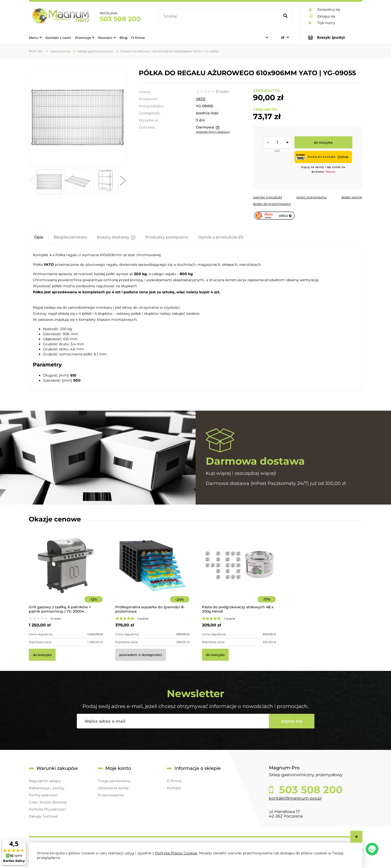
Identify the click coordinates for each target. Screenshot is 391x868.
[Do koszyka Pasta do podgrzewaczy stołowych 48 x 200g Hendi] (215, 655)
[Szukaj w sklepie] (220, 16)
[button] (32, 182)
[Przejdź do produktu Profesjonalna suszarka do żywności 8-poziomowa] (152, 572)
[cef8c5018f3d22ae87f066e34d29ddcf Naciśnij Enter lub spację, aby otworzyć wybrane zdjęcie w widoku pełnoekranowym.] (77, 117)
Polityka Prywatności (48, 809)
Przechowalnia (111, 795)
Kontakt (174, 788)
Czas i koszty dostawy (48, 802)
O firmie (174, 781)
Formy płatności (43, 795)
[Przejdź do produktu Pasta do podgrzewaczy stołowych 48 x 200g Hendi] (239, 572)
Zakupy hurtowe (43, 816)
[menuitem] (35, 37)
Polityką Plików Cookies (176, 853)
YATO (201, 99)
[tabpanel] (196, 318)
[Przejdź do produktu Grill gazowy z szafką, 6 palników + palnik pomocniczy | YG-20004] (66, 572)
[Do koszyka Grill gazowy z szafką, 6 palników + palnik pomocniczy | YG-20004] (42, 655)
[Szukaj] (286, 16)
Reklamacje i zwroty (47, 788)
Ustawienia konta (113, 788)
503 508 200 (120, 19)
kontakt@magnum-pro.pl (295, 798)
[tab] (39, 237)
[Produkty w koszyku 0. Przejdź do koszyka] (331, 37)
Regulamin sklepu (45, 781)
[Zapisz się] (292, 721)
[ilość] (278, 142)
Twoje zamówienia (114, 781)
